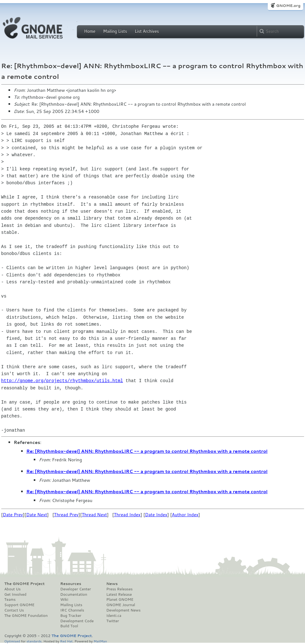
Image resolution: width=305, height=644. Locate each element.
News (112, 584)
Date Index (156, 515)
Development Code (77, 621)
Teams (10, 600)
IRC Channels (72, 610)
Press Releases (119, 589)
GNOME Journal (121, 605)
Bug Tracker (71, 616)
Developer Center (76, 589)
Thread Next (94, 515)
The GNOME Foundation (26, 616)
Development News (123, 610)
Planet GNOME (120, 600)
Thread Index (127, 515)
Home (90, 31)
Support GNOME (20, 605)
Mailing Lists (115, 31)
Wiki (64, 600)
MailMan (100, 641)
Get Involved (15, 594)
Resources (71, 584)
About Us (13, 589)
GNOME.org (288, 6)
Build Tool (69, 626)
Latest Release (119, 594)
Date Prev (13, 515)
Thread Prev (66, 515)
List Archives (147, 31)
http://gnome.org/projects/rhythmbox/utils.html (62, 381)
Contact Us (14, 610)
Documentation (74, 594)
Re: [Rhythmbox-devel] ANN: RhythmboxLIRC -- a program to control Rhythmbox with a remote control (147, 451)
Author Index (185, 515)
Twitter (113, 621)
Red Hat (66, 641)
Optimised (12, 641)
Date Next (37, 515)
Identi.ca (114, 616)
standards (34, 641)
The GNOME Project (25, 584)
